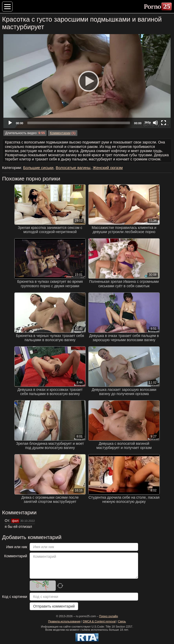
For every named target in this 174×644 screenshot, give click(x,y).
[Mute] (155, 123)
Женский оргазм (108, 168)
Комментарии (60, 133)
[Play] (87, 81)
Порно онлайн (108, 616)
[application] (87, 81)
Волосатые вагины (73, 168)
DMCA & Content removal (99, 621)
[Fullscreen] (164, 123)
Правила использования (64, 621)
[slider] (79, 123)
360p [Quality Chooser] (148, 122)
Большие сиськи (38, 168)
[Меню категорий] (7, 7)
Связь (122, 621)
